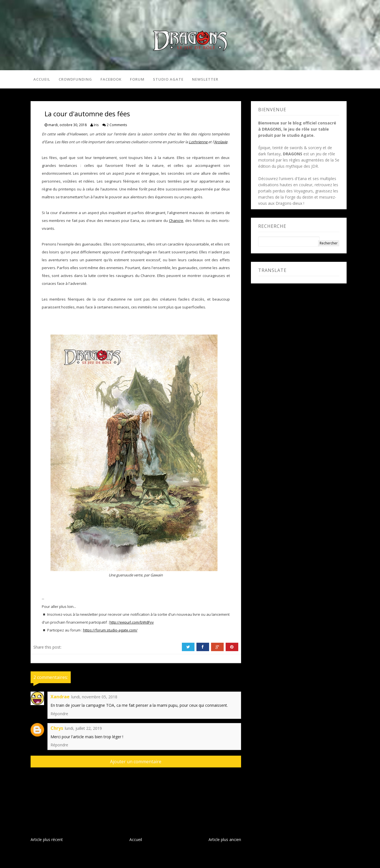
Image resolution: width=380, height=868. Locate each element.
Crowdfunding (75, 79)
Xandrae (60, 697)
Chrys (57, 728)
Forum (137, 79)
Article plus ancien (225, 839)
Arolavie (221, 142)
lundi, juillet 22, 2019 (83, 728)
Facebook (111, 79)
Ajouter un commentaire (136, 762)
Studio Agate (168, 79)
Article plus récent (47, 839)
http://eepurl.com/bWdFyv (132, 622)
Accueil (42, 79)
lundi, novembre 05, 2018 (94, 697)
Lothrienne (199, 142)
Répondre (59, 714)
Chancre (176, 221)
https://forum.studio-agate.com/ (110, 630)
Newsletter (205, 79)
